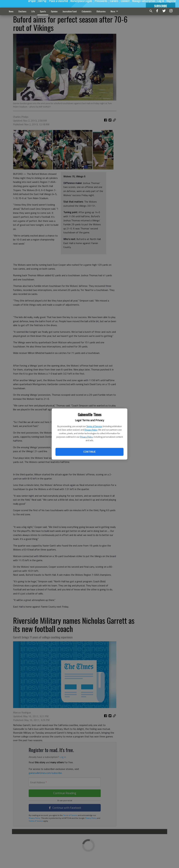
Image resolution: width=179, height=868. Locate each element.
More (115, 11)
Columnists (87, 11)
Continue (89, 452)
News (11, 11)
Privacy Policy (91, 430)
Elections (22, 11)
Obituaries (101, 11)
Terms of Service (94, 426)
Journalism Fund (70, 11)
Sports (43, 11)
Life (33, 11)
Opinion (54, 11)
